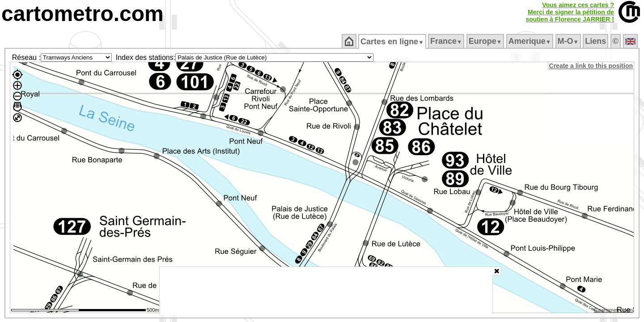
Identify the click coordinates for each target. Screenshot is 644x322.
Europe (486, 41)
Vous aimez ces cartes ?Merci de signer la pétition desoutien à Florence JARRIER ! (570, 12)
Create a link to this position (591, 66)
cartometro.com (83, 14)
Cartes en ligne (393, 42)
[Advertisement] (326, 291)
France (447, 41)
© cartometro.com (614, 311)
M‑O (569, 41)
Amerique (530, 41)
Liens (596, 41)
